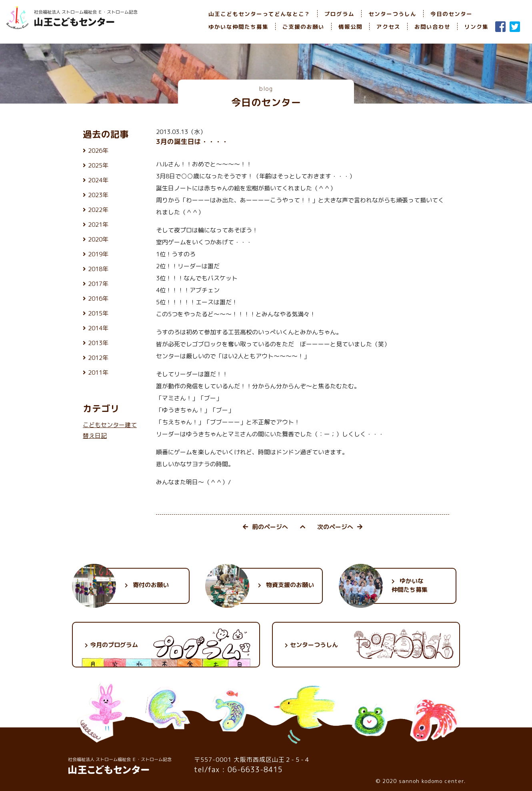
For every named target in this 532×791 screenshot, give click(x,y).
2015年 (98, 313)
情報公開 (350, 27)
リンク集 (476, 27)
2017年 (98, 284)
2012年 (98, 358)
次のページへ (340, 527)
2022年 (98, 210)
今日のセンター (451, 14)
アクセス (388, 27)
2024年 (98, 180)
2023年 (98, 195)
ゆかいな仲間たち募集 (238, 27)
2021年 (98, 225)
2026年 (98, 151)
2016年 (98, 299)
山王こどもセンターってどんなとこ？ (259, 14)
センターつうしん (392, 14)
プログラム (339, 14)
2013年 (98, 343)
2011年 (98, 373)
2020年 (98, 239)
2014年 (98, 328)
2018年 (98, 269)
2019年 (98, 254)
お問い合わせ (432, 27)
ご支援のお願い (303, 27)
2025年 (98, 165)
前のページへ (265, 527)
